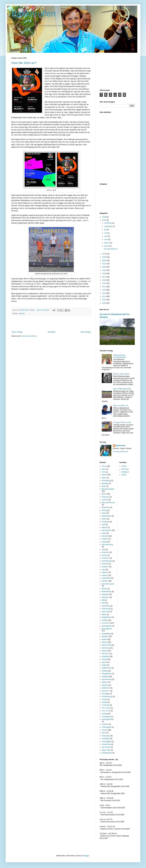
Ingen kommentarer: (43, 310)
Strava (124, 475)
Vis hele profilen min (121, 452)
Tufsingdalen (107, 727)
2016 (104, 280)
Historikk (105, 536)
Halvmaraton (107, 530)
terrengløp (106, 694)
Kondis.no (105, 558)
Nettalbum (125, 472)
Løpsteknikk (106, 578)
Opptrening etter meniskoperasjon (120, 356)
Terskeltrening (107, 696)
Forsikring (105, 522)
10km (104, 469)
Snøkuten (105, 657)
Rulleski (105, 620)
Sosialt (104, 659)
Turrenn (105, 730)
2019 (104, 270)
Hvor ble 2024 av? (24, 63)
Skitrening (105, 648)
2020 (104, 267)
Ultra (104, 733)
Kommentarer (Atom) (29, 336)
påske (104, 614)
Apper (104, 478)
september (109, 226)
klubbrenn (105, 552)
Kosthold (105, 564)
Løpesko (105, 572)
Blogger (86, 856)
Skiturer (105, 651)
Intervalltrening (107, 545)
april (106, 236)
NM (103, 600)
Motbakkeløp (107, 592)
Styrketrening (107, 679)
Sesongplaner (107, 629)
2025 (104, 220)
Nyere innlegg (17, 332)
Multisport (105, 594)
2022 (104, 260)
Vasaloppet (106, 736)
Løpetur (105, 575)
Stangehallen (107, 674)
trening (104, 714)
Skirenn (105, 642)
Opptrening (106, 609)
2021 (104, 264)
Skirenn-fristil (107, 645)
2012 (104, 293)
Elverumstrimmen (108, 503)
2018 (104, 273)
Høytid (104, 542)
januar (107, 246)
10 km (104, 466)
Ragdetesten (107, 617)
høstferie (105, 539)
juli (106, 230)
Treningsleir (106, 717)
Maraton (105, 581)
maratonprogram (108, 584)
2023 (104, 257)
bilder (104, 486)
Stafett (104, 665)
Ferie (104, 513)
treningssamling (108, 719)
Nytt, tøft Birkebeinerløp (122, 389)
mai (106, 233)
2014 (104, 287)
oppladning (106, 606)
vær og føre (106, 747)
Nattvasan (106, 597)
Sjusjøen (105, 636)
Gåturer (105, 527)
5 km (104, 472)
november (108, 223)
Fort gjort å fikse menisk (122, 422)
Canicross (105, 497)
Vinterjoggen (106, 741)
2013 (104, 290)
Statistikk (22, 313)
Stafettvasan (106, 668)
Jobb (104, 549)
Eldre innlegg (86, 332)
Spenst (104, 662)
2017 (104, 277)
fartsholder (106, 507)
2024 (104, 254)
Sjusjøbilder (106, 634)
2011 (104, 296)
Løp (103, 570)
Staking (105, 671)
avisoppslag (106, 480)
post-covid (106, 612)
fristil (104, 525)
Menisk (104, 589)
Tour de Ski (106, 711)
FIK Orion (125, 469)
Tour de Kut (106, 708)
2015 (104, 283)
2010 (104, 300)
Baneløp (105, 483)
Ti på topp (105, 705)
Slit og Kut (106, 654)
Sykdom (105, 682)
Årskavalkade (107, 753)
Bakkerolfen (33, 14)
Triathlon (105, 724)
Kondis (104, 555)
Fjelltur (104, 519)
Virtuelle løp (106, 744)
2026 (104, 217)
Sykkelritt (105, 685)
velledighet (106, 739)
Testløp (105, 702)
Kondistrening (107, 561)
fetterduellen (106, 516)
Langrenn (105, 567)
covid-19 (105, 500)
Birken (104, 494)
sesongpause (107, 626)
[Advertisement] (51, 323)
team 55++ (106, 691)
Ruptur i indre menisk (121, 374)
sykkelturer (106, 688)
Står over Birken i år (121, 406)
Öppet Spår (106, 750)
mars (106, 239)
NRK (104, 603)
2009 (104, 303)
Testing (104, 699)
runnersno (106, 623)
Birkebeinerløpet (108, 489)
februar (107, 243)
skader (104, 639)
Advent (104, 475)
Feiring (104, 510)
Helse (104, 533)
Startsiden (52, 332)
